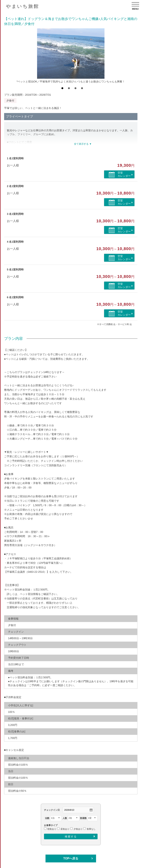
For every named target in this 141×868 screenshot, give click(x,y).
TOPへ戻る (71, 858)
